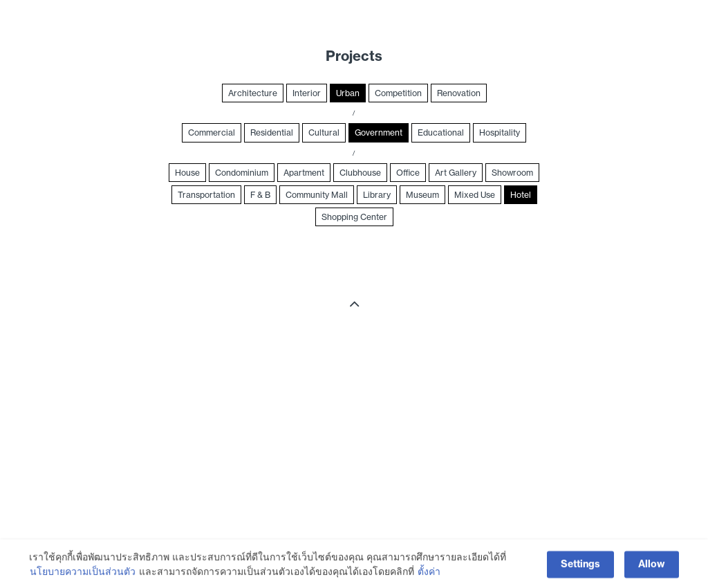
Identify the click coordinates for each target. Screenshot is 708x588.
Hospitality (500, 132)
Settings (580, 569)
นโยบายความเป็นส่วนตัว (83, 576)
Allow (652, 569)
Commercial (212, 132)
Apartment (304, 173)
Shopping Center (354, 217)
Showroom (512, 173)
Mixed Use (475, 195)
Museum (422, 195)
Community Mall (317, 195)
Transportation (206, 195)
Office (408, 173)
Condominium (242, 173)
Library (377, 195)
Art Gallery (456, 173)
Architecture (253, 93)
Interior (307, 93)
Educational (441, 132)
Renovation (459, 93)
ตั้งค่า (429, 576)
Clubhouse (360, 173)
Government (379, 132)
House (187, 173)
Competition (398, 93)
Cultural (324, 132)
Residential (272, 132)
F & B (260, 195)
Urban (348, 93)
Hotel (521, 195)
